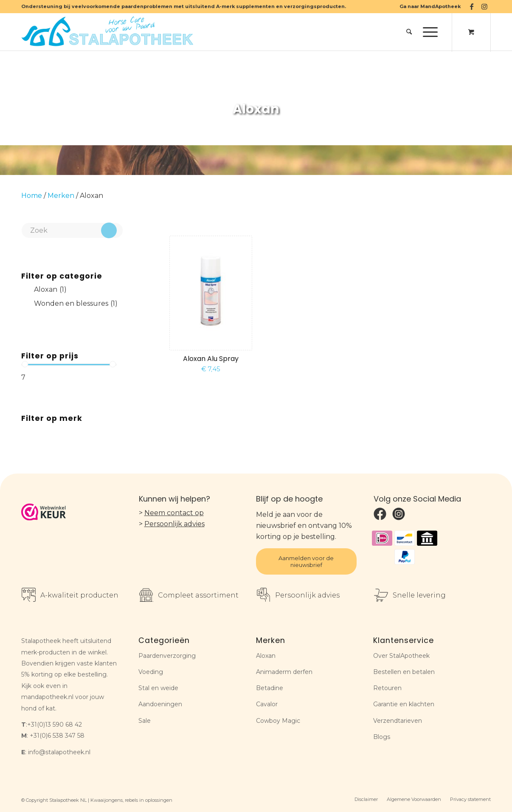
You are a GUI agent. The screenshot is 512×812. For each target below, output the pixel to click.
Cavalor (267, 704)
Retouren (387, 688)
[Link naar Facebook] (471, 6)
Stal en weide (158, 688)
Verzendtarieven (398, 721)
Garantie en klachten (404, 704)
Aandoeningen (160, 704)
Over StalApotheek (401, 656)
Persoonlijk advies (174, 524)
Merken (61, 196)
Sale (145, 721)
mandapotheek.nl (47, 697)
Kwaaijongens (107, 800)
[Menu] (428, 32)
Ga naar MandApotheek (430, 6)
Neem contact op (174, 513)
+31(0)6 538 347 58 (57, 736)
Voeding (151, 672)
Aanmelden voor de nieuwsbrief (306, 561)
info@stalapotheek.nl (59, 752)
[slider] (25, 364)
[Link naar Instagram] (484, 6)
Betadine (270, 688)
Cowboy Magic (278, 721)
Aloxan (266, 656)
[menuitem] (428, 6)
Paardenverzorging (167, 656)
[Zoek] (409, 32)
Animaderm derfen (284, 672)
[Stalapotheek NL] (109, 32)
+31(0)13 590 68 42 (55, 725)
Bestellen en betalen (404, 672)
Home (32, 196)
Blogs (382, 737)
